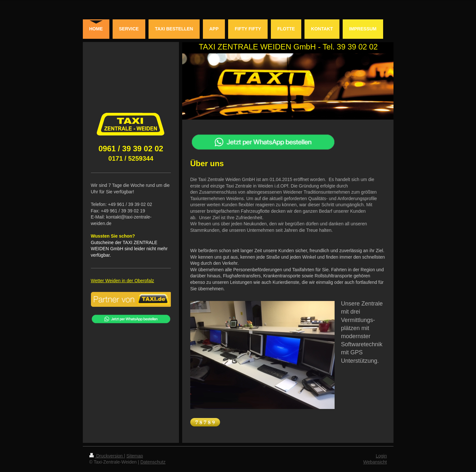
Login (381, 456)
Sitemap (135, 456)
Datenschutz (153, 462)
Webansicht (375, 462)
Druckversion (107, 456)
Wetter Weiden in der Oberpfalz (123, 281)
